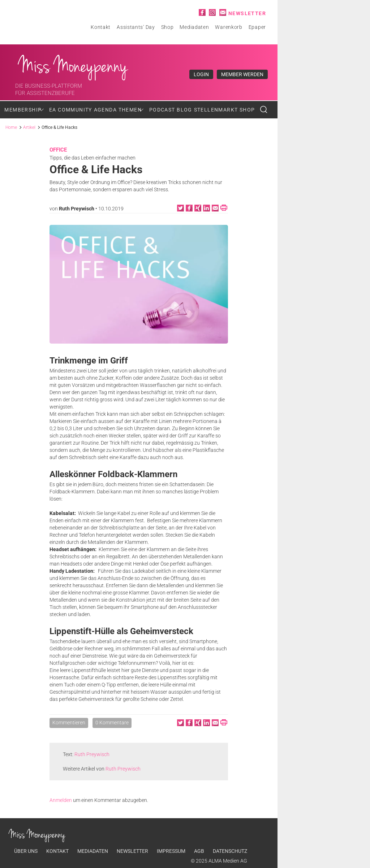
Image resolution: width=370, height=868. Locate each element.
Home (11, 127)
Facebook (202, 12)
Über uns (26, 851)
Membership (23, 110)
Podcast (162, 110)
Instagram (212, 12)
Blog (184, 110)
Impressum (171, 851)
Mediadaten (194, 27)
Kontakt (101, 27)
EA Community (71, 110)
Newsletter (247, 13)
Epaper (257, 27)
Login (201, 74)
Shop (167, 27)
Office (58, 150)
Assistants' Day (136, 27)
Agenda (105, 110)
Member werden (242, 74)
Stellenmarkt (216, 110)
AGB (199, 851)
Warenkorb (229, 27)
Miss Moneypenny (73, 66)
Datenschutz (230, 851)
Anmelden (61, 800)
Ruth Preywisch (77, 209)
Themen (130, 110)
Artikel (29, 127)
